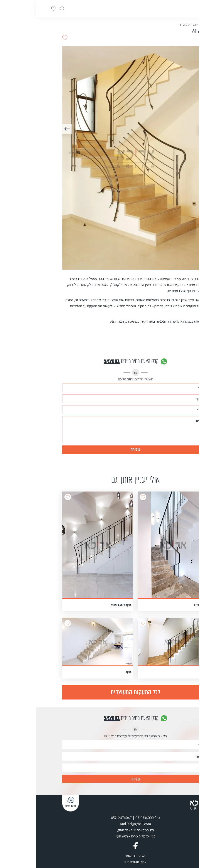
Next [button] (31, 129)
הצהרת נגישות (100, 856)
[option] (99, 158)
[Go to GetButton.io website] (189, 864)
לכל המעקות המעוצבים (99, 692)
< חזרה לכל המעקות (158, 24)
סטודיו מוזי (96, 862)
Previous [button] (168, 129)
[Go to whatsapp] (189, 855)
